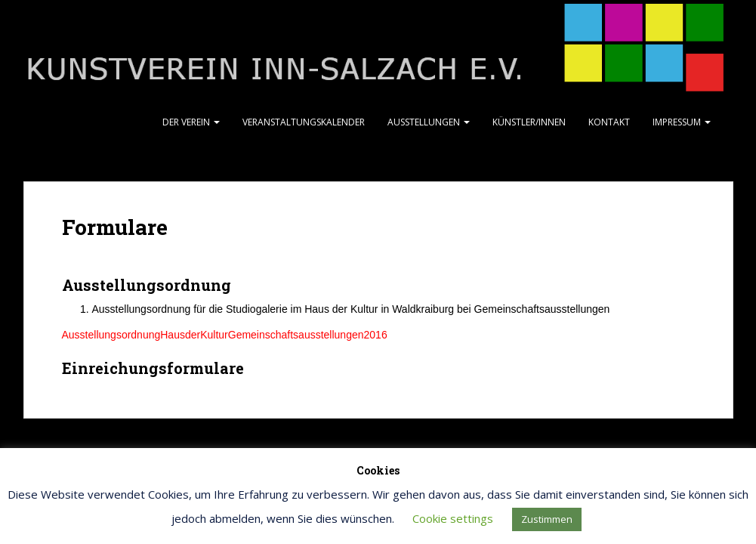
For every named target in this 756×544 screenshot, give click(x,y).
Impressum (682, 122)
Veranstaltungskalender (304, 122)
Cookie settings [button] (453, 518)
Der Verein (191, 122)
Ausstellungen (429, 122)
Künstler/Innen (529, 122)
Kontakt (609, 122)
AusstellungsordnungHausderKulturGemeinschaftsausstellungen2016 (225, 335)
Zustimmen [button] (547, 519)
